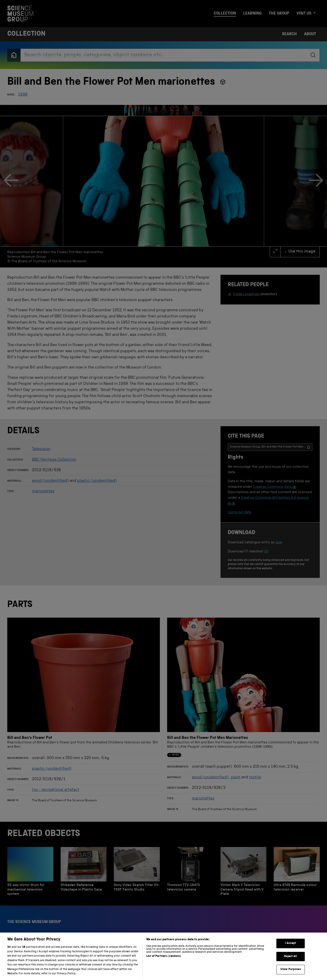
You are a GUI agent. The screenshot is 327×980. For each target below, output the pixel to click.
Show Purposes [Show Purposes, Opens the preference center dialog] (291, 975)
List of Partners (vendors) (163, 962)
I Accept (291, 949)
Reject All (291, 962)
